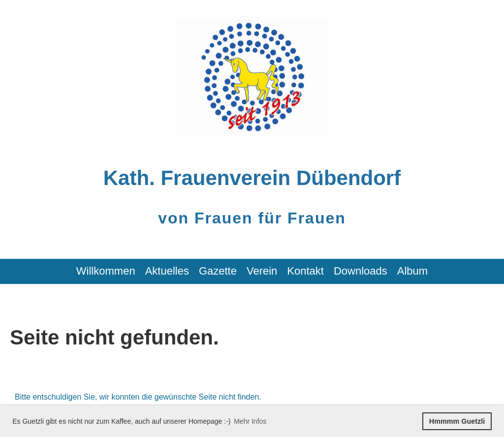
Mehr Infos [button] (250, 421)
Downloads (361, 271)
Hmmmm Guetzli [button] (457, 421)
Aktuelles (167, 271)
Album (412, 271)
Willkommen (106, 271)
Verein (262, 271)
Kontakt (305, 271)
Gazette (218, 271)
